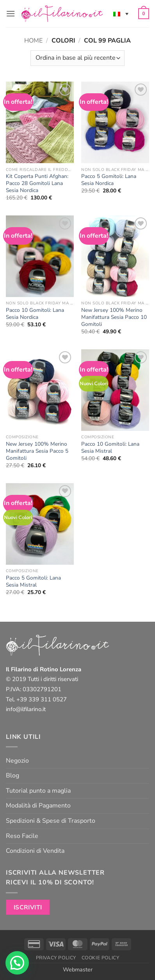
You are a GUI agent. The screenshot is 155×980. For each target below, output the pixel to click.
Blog (12, 775)
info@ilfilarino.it (26, 709)
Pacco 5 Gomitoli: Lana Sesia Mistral (33, 581)
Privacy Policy (56, 958)
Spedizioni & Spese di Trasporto (51, 821)
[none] (121, 14)
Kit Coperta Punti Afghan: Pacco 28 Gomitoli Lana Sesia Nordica (37, 183)
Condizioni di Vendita (35, 851)
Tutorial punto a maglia (38, 791)
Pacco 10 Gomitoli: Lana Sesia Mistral (110, 447)
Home (33, 41)
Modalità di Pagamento (38, 806)
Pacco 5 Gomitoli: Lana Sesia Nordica (109, 180)
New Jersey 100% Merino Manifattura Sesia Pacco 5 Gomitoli (37, 451)
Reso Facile (22, 836)
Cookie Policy (101, 958)
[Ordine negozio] (77, 58)
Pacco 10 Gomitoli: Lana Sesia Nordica (35, 314)
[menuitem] (121, 14)
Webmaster (78, 969)
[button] (11, 13)
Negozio (17, 761)
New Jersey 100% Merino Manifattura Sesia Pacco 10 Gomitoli (114, 317)
